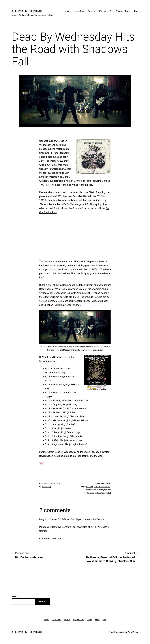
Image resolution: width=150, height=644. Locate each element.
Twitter (105, 452)
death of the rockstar (95, 490)
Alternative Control (27, 11)
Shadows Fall (46, 153)
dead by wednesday (102, 486)
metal (97, 493)
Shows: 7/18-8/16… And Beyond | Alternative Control (77, 519)
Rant (136, 11)
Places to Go (106, 11)
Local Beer (79, 11)
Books (119, 11)
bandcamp (83, 456)
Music (68, 11)
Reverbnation (46, 456)
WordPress (133, 632)
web (100, 456)
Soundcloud (70, 456)
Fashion (92, 11)
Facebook (96, 452)
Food (128, 11)
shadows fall (105, 493)
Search (15, 596)
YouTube (59, 456)
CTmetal (90, 486)
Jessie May (47, 486)
